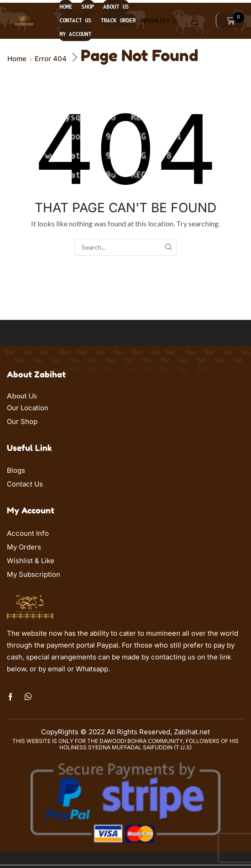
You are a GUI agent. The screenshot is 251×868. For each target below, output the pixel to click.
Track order (118, 20)
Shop (88, 7)
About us (116, 7)
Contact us (75, 20)
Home (66, 7)
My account (75, 34)
